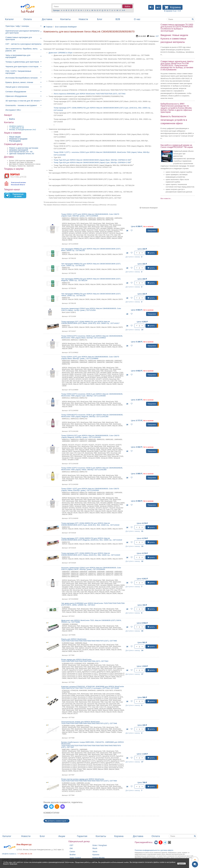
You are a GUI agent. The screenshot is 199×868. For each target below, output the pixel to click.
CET (157, 36)
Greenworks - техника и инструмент (21, 105)
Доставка (47, 19)
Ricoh (95, 848)
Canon (72, 852)
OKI (71, 848)
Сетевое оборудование (16, 92)
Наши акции (15, 137)
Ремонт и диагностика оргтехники (24, 148)
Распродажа (15, 141)
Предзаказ (152, 231)
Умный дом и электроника (17, 87)
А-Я (123, 10)
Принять (182, 864)
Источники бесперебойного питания (22, 78)
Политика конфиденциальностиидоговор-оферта (154, 850)
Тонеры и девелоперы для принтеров (22, 62)
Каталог (9, 19)
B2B (118, 19)
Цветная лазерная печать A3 (22, 154)
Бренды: (57, 10)
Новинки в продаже (18, 139)
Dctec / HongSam (100, 845)
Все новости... (166, 198)
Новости (83, 19)
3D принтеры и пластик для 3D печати (23, 101)
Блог (100, 19)
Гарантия (82, 836)
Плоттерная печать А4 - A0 (21, 152)
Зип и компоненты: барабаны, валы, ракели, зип (22, 50)
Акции (62, 836)
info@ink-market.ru (9, 854)
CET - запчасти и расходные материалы (23, 44)
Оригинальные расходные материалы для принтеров (22, 32)
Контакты (65, 19)
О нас (137, 19)
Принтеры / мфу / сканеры (17, 26)
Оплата (28, 19)
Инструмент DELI (13, 110)
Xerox (95, 852)
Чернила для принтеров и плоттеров (22, 66)
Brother (73, 855)
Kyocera (96, 855)
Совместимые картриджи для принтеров (19, 38)
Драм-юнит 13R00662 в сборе (60, 53)
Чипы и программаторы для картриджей (18, 56)
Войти (12, 119)
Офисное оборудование (16, 96)
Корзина (119, 836)
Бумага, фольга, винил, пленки (19, 82)
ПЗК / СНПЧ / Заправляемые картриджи (18, 72)
